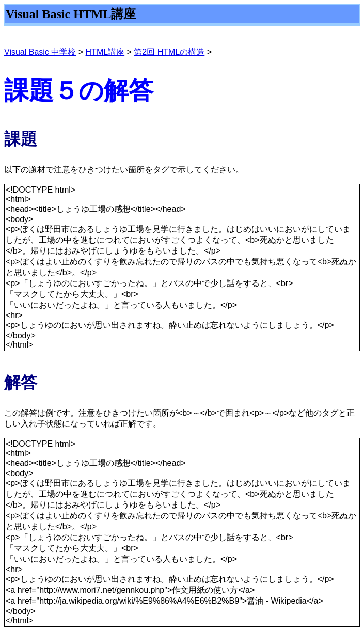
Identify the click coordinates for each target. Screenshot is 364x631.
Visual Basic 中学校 (40, 52)
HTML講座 (105, 52)
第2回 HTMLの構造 (169, 52)
